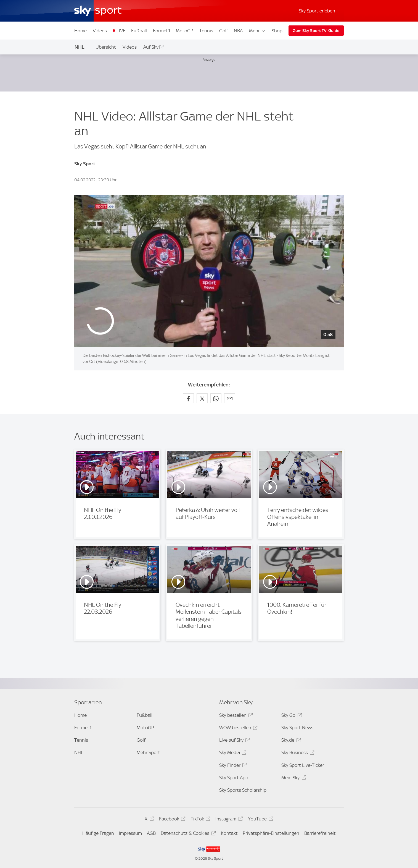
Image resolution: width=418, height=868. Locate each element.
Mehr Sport (148, 752)
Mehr (257, 31)
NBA (238, 31)
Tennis (206, 31)
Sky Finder (232, 766)
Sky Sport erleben (317, 11)
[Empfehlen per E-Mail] (230, 398)
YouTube (260, 820)
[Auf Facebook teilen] (188, 398)
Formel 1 (162, 31)
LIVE (121, 31)
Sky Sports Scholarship (243, 790)
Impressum (130, 833)
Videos (100, 31)
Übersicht (106, 47)
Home (80, 31)
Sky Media (232, 753)
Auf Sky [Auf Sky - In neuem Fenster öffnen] (151, 47)
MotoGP (185, 31)
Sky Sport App (234, 778)
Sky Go (291, 716)
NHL (80, 47)
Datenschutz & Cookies (187, 834)
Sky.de (290, 741)
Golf (224, 31)
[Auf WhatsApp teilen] (216, 398)
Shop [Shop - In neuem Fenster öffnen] (277, 31)
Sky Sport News (297, 728)
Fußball (139, 31)
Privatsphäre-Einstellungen (271, 833)
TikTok (200, 820)
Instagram (228, 820)
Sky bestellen (235, 716)
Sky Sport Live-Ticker (303, 765)
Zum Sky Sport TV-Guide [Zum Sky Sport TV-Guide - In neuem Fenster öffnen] (316, 31)
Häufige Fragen (98, 833)
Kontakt (229, 833)
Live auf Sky (234, 741)
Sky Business (297, 753)
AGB (151, 833)
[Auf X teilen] (202, 398)
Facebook (171, 820)
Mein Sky (293, 779)
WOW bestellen (238, 729)
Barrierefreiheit (320, 833)
